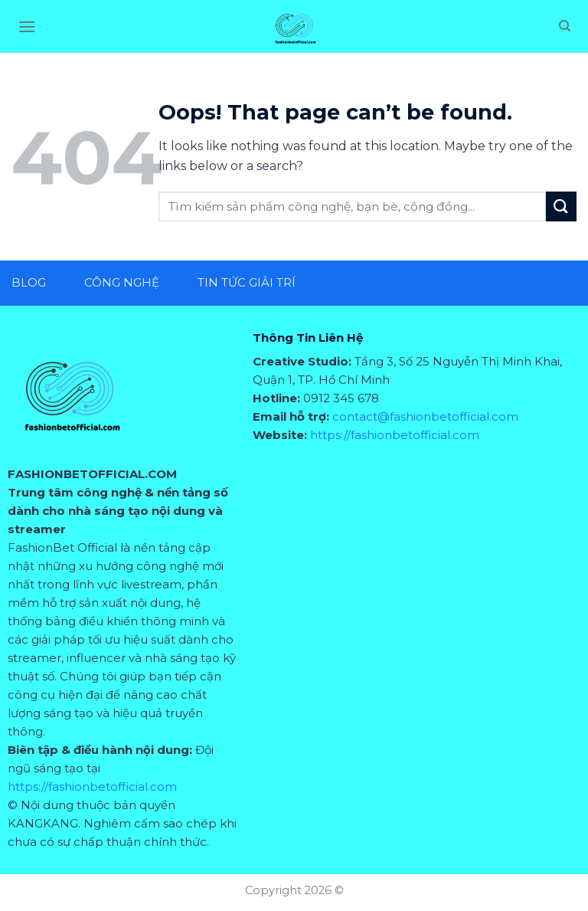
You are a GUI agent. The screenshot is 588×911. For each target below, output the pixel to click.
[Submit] (561, 206)
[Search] (565, 26)
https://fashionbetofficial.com (92, 786)
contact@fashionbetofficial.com (425, 416)
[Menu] (27, 26)
